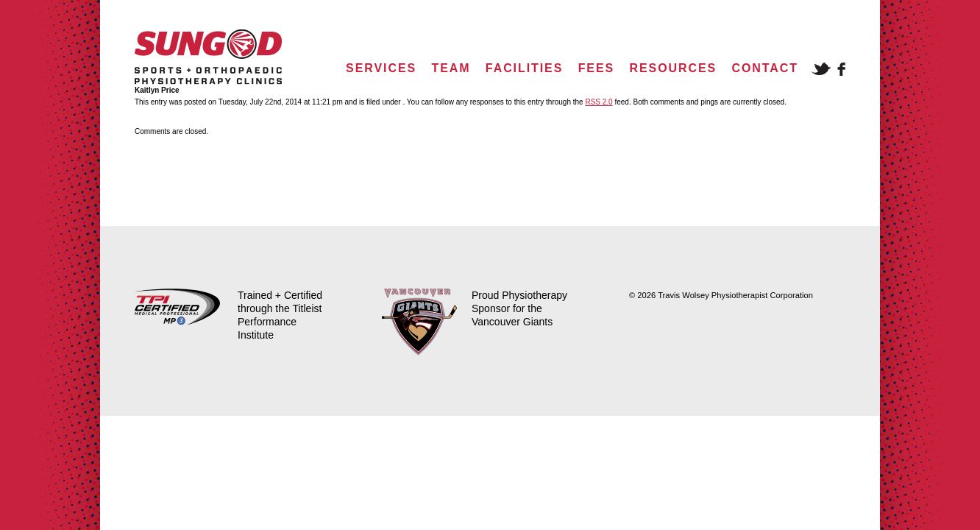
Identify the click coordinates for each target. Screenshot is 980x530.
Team (451, 68)
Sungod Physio (208, 57)
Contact (765, 68)
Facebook (841, 69)
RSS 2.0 (599, 102)
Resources (674, 68)
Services (381, 68)
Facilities (524, 68)
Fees (596, 68)
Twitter (821, 69)
